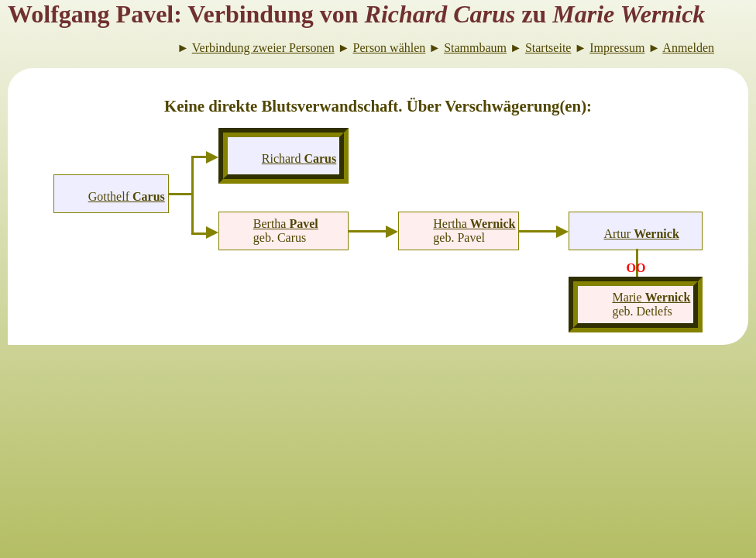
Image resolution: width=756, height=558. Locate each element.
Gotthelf (127, 196)
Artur (641, 234)
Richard (299, 158)
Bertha (286, 224)
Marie (651, 297)
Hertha (474, 224)
